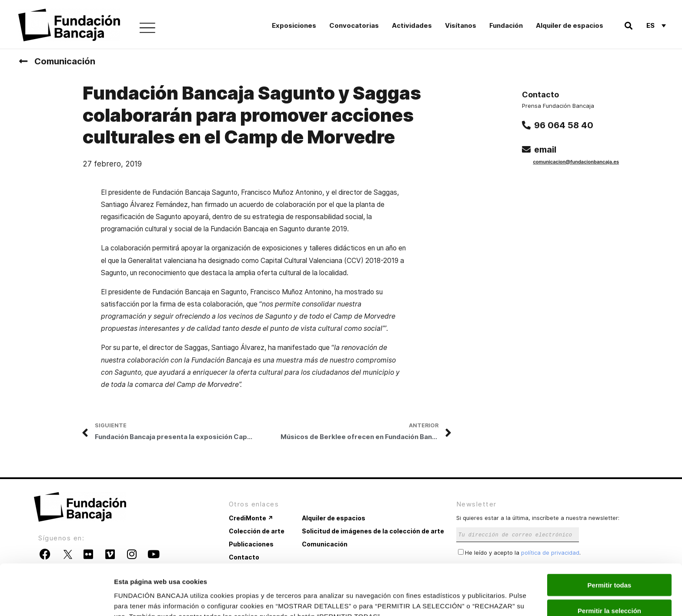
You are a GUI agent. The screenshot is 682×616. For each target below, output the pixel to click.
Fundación (506, 25)
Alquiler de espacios (570, 25)
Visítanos (461, 25)
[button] (628, 25)
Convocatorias (354, 25)
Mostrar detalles (471, 599)
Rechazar (610, 591)
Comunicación (65, 61)
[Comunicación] (23, 61)
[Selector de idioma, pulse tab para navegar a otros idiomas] (656, 25)
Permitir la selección (609, 565)
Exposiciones (294, 25)
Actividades (412, 25)
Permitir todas (610, 540)
